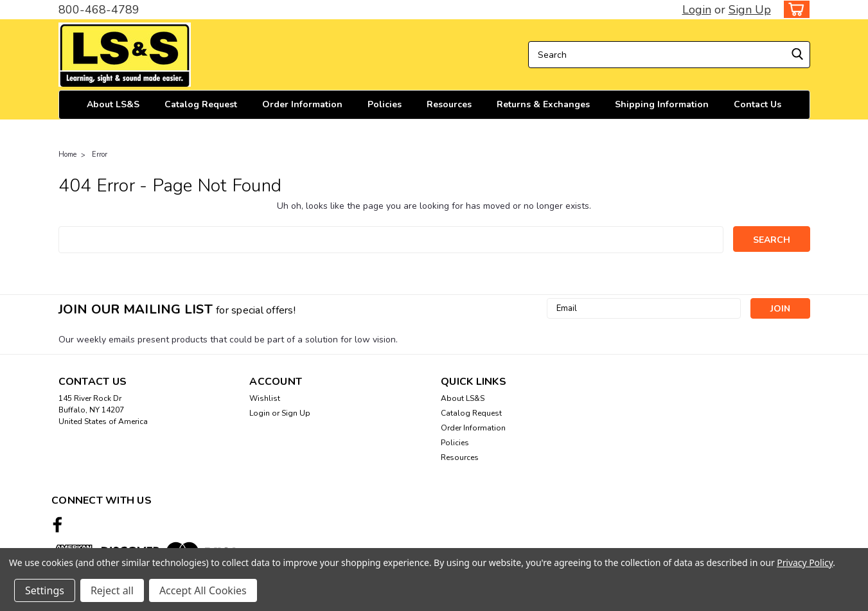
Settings (45, 590)
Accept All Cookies (203, 590)
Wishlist (265, 398)
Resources (449, 104)
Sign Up (750, 10)
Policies (385, 104)
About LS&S (113, 104)
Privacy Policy (805, 562)
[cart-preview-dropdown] (794, 9)
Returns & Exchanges (543, 104)
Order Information (302, 104)
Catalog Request (201, 104)
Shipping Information (662, 104)
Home (67, 155)
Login (697, 10)
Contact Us (757, 104)
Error (100, 155)
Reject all (112, 590)
